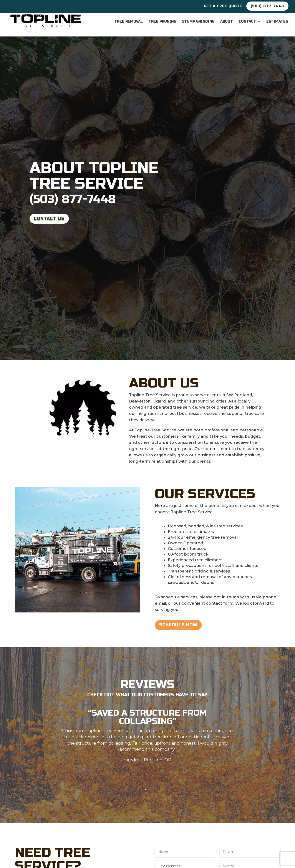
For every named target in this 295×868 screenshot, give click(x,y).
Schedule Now (178, 625)
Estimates (277, 22)
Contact (247, 22)
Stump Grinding (198, 22)
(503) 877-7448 (73, 199)
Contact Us (49, 219)
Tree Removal (129, 22)
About (227, 22)
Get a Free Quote (223, 6)
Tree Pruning (162, 22)
